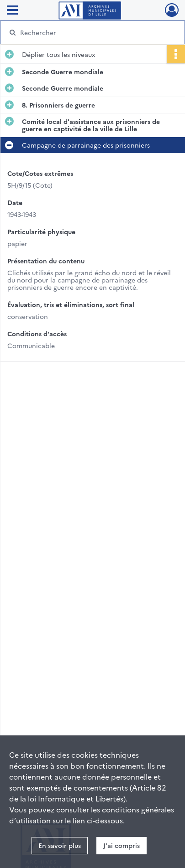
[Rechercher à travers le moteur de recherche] (91, 32)
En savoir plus (60, 845)
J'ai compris (122, 845)
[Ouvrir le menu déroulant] (12, 11)
